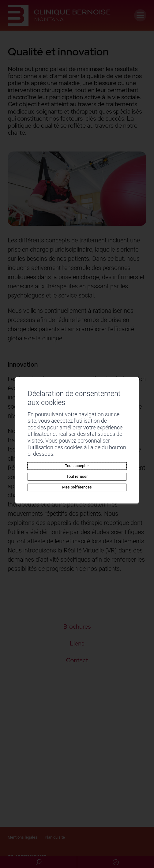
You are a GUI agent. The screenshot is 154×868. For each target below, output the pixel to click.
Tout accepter (77, 466)
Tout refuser (77, 476)
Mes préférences (77, 487)
